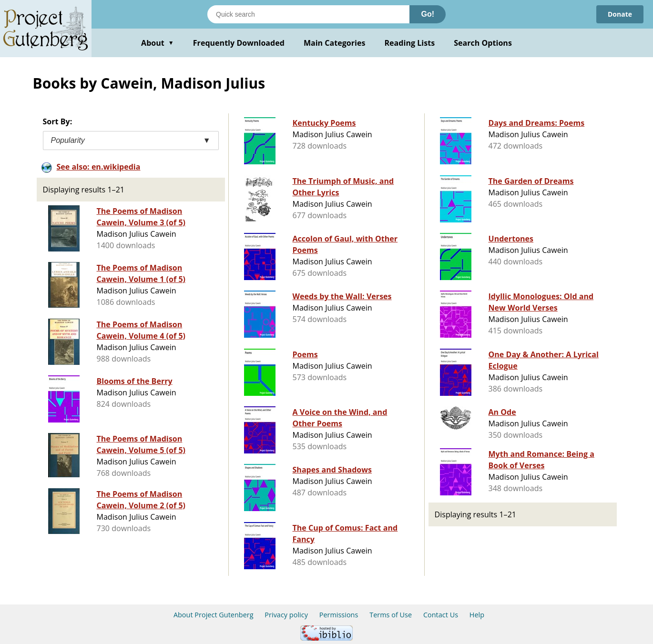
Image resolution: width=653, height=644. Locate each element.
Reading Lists (410, 43)
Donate (620, 14)
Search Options (483, 43)
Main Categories (335, 43)
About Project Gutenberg (214, 615)
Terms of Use (391, 615)
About (158, 43)
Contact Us (441, 615)
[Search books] (308, 14)
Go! (428, 14)
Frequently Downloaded (239, 43)
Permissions (339, 615)
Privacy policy (286, 615)
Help (477, 615)
